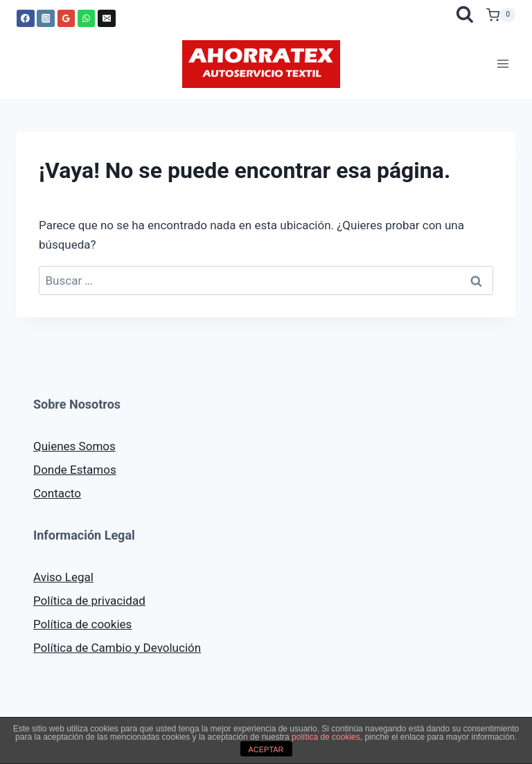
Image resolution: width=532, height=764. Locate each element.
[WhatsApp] (87, 19)
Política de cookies (82, 624)
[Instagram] (46, 19)
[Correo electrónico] (107, 19)
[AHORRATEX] (261, 64)
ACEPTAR (266, 749)
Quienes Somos (74, 446)
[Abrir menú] (503, 64)
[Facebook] (26, 19)
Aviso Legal (63, 577)
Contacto (57, 493)
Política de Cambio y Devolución (117, 648)
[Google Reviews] (66, 19)
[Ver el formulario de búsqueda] (464, 15)
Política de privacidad (89, 601)
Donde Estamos (75, 470)
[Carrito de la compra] (501, 15)
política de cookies (326, 737)
